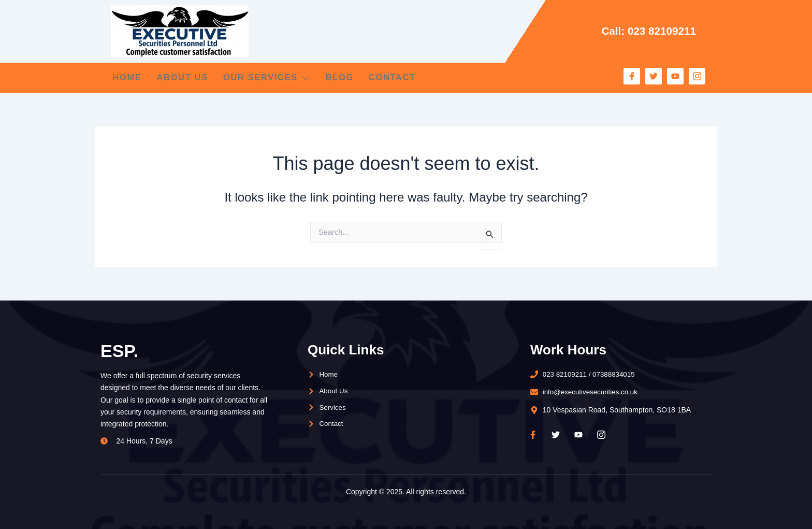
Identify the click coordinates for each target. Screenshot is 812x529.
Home (126, 77)
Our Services (280, 77)
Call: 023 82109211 (646, 31)
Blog (360, 77)
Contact (420, 77)
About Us (188, 77)
